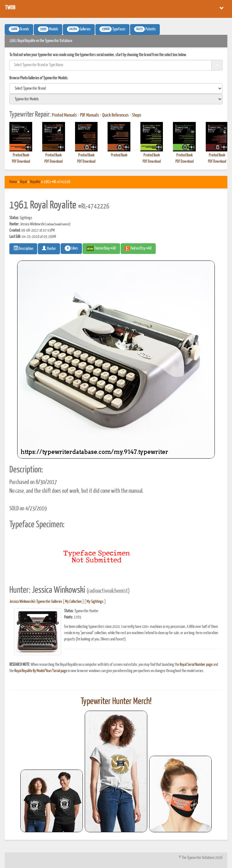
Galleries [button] (79, 29)
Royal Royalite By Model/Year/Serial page (41, 671)
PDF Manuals (90, 115)
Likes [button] (71, 248)
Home (13, 182)
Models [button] (48, 29)
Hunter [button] (49, 248)
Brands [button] (19, 29)
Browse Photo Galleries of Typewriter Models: (39, 78)
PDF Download (21, 162)
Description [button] (23, 248)
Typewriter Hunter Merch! (116, 702)
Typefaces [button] (112, 29)
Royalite (35, 182)
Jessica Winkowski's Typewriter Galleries (36, 602)
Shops (137, 115)
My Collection (73, 602)
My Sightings (95, 602)
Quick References (116, 115)
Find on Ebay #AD (101, 249)
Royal (23, 182)
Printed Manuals (64, 115)
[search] (116, 88)
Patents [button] (145, 29)
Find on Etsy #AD (138, 249)
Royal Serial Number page (196, 665)
